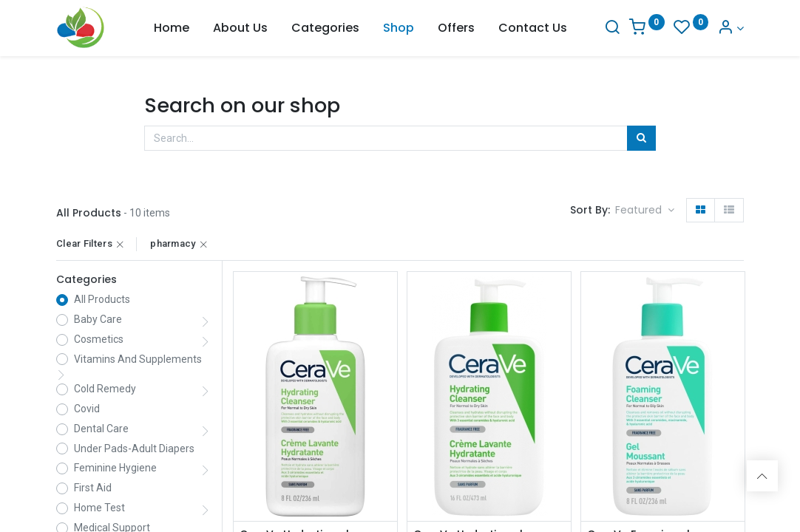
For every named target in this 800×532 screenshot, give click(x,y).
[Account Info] (730, 28)
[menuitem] (172, 28)
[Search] (612, 28)
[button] (645, 211)
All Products (102, 299)
